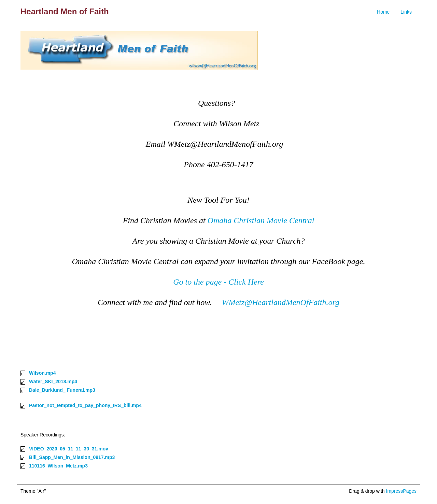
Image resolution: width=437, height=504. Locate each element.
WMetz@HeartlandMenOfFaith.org (281, 302)
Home (383, 12)
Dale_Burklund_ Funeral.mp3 (62, 390)
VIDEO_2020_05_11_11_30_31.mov (69, 449)
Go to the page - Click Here (218, 282)
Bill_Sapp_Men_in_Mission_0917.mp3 (72, 457)
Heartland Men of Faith (65, 11)
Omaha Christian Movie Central (261, 220)
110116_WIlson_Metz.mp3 (58, 466)
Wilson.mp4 (42, 373)
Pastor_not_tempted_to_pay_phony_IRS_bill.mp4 (85, 405)
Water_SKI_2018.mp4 (53, 381)
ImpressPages (401, 491)
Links (406, 12)
